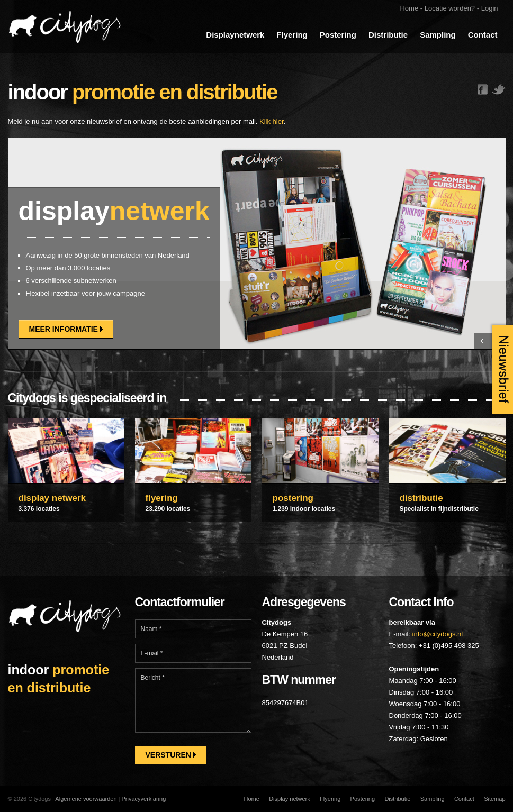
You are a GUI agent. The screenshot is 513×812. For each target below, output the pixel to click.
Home (409, 8)
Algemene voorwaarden (86, 799)
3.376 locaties (39, 509)
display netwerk (52, 498)
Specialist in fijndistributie (439, 509)
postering (293, 498)
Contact (483, 35)
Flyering (292, 35)
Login (490, 8)
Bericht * (193, 700)
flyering (162, 498)
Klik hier (272, 121)
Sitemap (494, 799)
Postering (338, 35)
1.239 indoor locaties (304, 509)
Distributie (388, 35)
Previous (482, 341)
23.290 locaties (168, 509)
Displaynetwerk (235, 35)
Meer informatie (66, 329)
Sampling (438, 35)
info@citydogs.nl (438, 634)
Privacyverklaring (144, 799)
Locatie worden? (450, 8)
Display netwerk (290, 799)
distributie (421, 498)
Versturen (171, 755)
